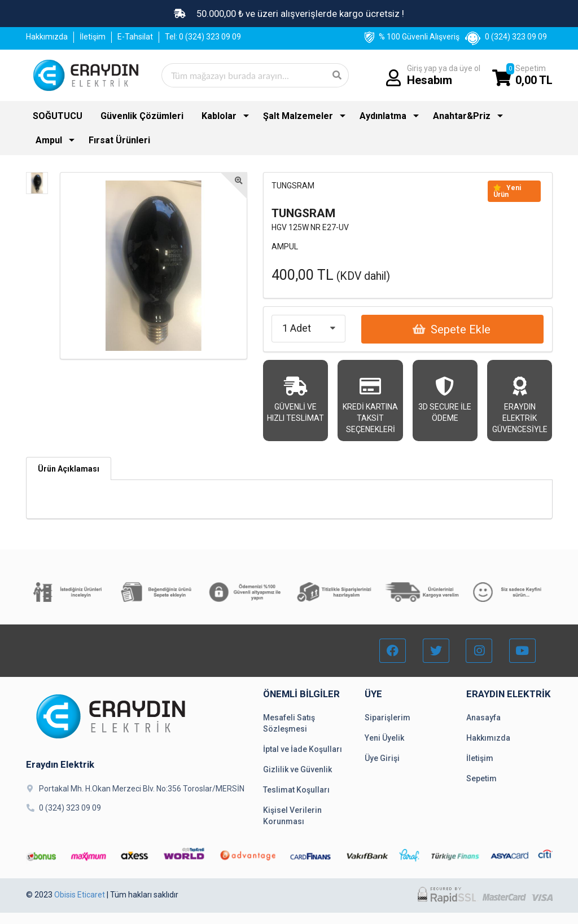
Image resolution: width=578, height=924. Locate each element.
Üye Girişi (382, 758)
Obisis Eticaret (80, 895)
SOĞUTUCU (58, 116)
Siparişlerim (387, 718)
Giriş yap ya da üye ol (444, 75)
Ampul (49, 140)
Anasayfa (483, 718)
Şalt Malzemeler (298, 116)
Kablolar (219, 116)
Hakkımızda (47, 37)
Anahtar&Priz (462, 116)
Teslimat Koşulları (296, 790)
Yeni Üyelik (384, 738)
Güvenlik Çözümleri (142, 116)
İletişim (93, 37)
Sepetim (534, 75)
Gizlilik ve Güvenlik (297, 769)
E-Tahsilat (135, 37)
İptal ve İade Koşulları (303, 749)
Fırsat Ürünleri (119, 140)
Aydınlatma (383, 116)
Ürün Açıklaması (69, 469)
